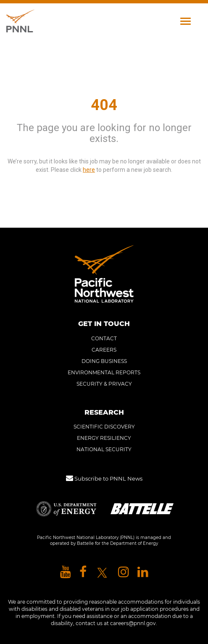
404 (104, 105)
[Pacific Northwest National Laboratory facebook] (83, 572)
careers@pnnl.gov (133, 623)
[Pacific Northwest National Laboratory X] (102, 572)
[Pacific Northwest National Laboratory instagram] (124, 572)
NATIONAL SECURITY (104, 449)
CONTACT (104, 338)
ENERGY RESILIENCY (104, 438)
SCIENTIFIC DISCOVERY (104, 427)
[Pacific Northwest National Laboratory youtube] (66, 572)
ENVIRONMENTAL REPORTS (104, 372)
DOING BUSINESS (104, 361)
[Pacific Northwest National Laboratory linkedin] (143, 572)
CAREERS (104, 350)
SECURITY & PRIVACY (104, 384)
